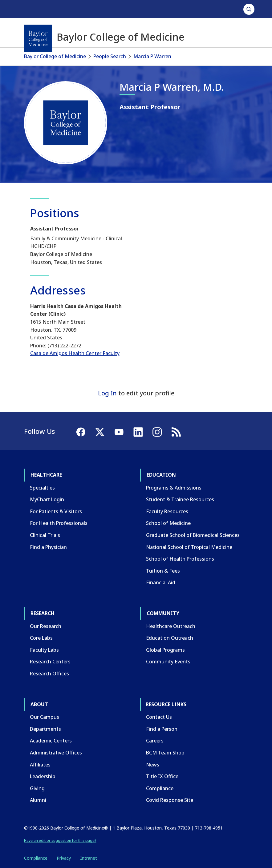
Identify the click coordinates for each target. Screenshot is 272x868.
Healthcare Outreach (171, 626)
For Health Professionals (59, 523)
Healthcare (41, 9)
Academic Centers (51, 741)
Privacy (64, 858)
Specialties (42, 488)
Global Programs (165, 650)
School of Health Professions (180, 559)
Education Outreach (170, 638)
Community (138, 9)
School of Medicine (168, 523)
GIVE (235, 9)
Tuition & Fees (163, 571)
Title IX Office (162, 776)
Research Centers (50, 662)
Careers (155, 741)
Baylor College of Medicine (55, 56)
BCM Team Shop (165, 753)
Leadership (43, 776)
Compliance (160, 788)
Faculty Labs (44, 650)
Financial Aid (161, 582)
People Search (110, 56)
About (167, 9)
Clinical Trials (45, 535)
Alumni (38, 800)
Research (105, 9)
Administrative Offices (56, 753)
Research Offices (49, 674)
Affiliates (40, 765)
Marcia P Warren (152, 56)
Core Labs (41, 638)
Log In (107, 393)
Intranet (89, 858)
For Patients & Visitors (56, 511)
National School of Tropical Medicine (189, 547)
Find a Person (162, 729)
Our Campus (45, 717)
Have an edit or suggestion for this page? (60, 840)
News (153, 765)
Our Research (46, 626)
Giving (37, 788)
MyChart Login (47, 499)
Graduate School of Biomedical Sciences (193, 535)
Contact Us (159, 717)
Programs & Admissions (174, 488)
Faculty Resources (167, 511)
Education (74, 9)
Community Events (168, 662)
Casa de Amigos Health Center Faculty (75, 353)
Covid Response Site (170, 800)
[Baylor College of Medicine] (38, 38)
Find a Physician (48, 547)
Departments (45, 729)
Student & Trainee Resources (180, 499)
